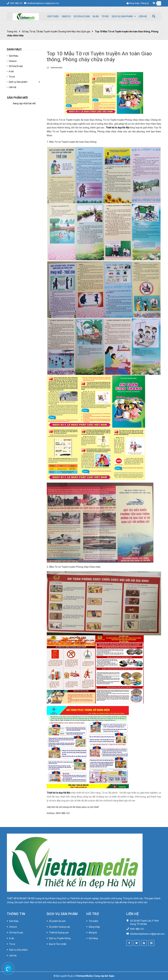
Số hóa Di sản (16, 66)
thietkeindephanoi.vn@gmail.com (43, 3)
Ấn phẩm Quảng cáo (60, 927)
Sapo (112, 976)
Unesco (13, 61)
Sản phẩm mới (17, 98)
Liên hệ (12, 87)
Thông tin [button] (16, 914)
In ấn (11, 71)
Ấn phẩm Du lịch (57, 921)
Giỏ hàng (93, 938)
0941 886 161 (17, 3)
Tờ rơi (12, 77)
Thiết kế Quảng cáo (59, 933)
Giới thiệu (14, 56)
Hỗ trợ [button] (93, 914)
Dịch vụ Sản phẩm (18, 82)
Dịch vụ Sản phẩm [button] (62, 914)
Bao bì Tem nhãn (58, 944)
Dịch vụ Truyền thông (60, 938)
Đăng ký (145, 3)
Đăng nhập (134, 3)
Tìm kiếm (94, 921)
